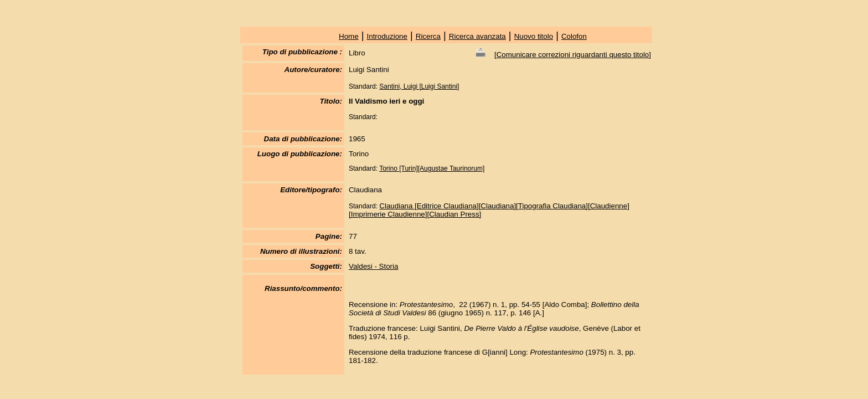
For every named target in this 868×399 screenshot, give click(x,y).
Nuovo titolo (534, 36)
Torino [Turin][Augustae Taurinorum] (432, 168)
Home (349, 36)
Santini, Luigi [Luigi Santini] (419, 86)
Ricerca (428, 36)
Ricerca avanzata (477, 36)
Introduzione (387, 36)
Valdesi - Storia (373, 266)
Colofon (574, 36)
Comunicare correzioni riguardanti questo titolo (573, 55)
